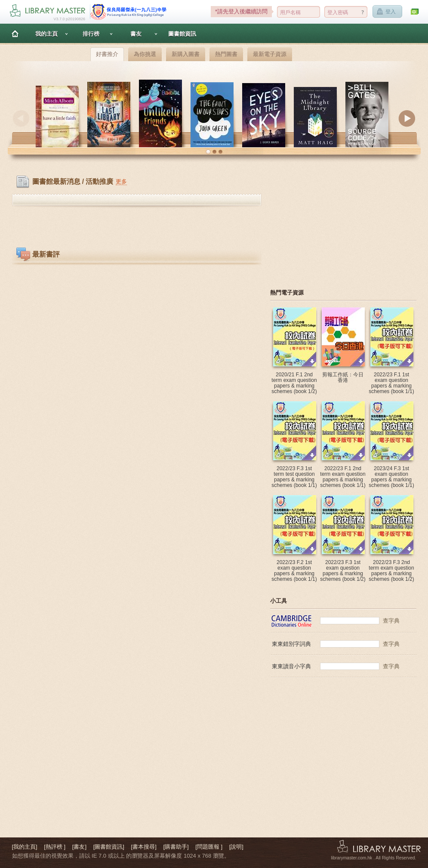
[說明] (236, 847)
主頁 (15, 33)
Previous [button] (21, 118)
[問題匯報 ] (209, 847)
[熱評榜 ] (55, 847)
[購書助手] (176, 847)
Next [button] (407, 118)
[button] (208, 152)
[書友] (79, 847)
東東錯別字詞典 (291, 644)
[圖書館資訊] (109, 847)
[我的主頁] (25, 847)
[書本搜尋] (144, 847)
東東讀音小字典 (291, 666)
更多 (121, 181)
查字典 (391, 621)
